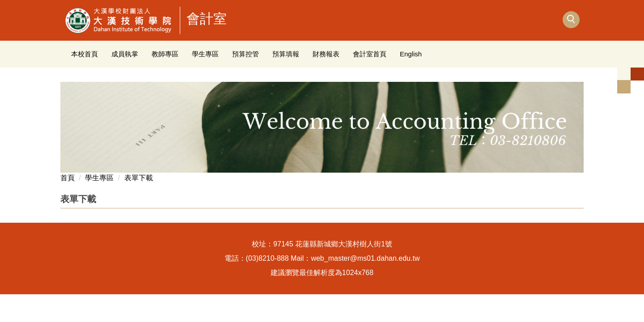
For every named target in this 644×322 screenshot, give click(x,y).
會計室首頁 (370, 54)
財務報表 (326, 54)
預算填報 (286, 54)
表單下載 (139, 178)
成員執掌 (125, 54)
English (411, 54)
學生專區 (205, 54)
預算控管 (246, 54)
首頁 (68, 178)
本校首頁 (85, 54)
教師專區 (165, 54)
